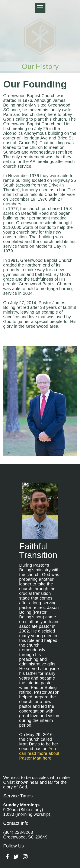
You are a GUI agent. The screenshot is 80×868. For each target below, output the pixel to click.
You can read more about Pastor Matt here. (39, 753)
